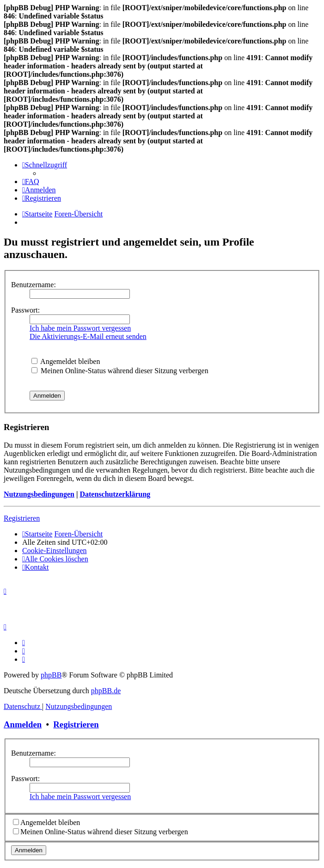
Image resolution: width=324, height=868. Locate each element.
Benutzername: (34, 285)
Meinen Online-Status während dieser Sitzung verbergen (120, 371)
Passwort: (25, 310)
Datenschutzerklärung (115, 494)
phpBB (51, 675)
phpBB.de (106, 691)
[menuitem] (31, 182)
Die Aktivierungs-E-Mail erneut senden (88, 336)
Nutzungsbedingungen (39, 494)
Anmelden (23, 724)
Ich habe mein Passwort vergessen (80, 328)
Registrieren (22, 518)
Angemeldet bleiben (66, 361)
